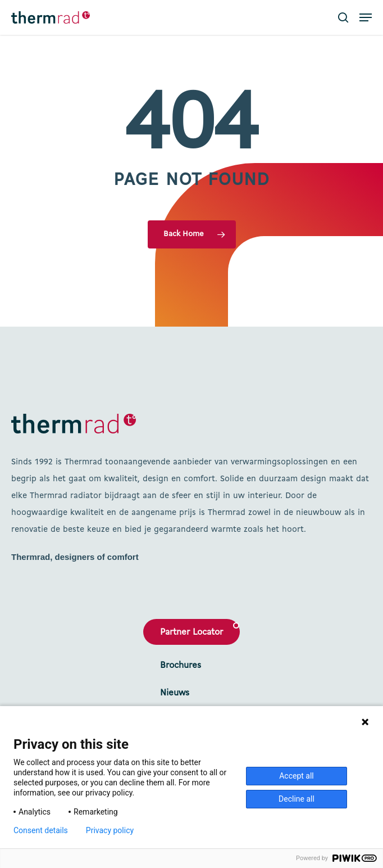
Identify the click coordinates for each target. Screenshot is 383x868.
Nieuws (175, 693)
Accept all (297, 776)
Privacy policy (110, 830)
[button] (366, 17)
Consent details (41, 830)
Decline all (297, 799)
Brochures (181, 666)
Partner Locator (191, 632)
